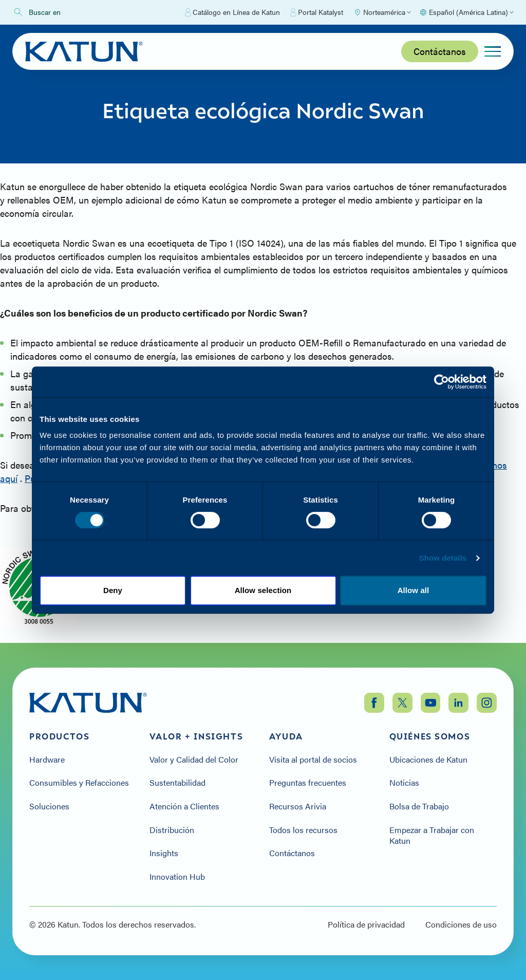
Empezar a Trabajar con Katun (432, 835)
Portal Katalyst (317, 12)
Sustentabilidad (177, 783)
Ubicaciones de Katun (428, 760)
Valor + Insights (196, 736)
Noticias (404, 783)
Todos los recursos (303, 830)
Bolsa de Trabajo (419, 806)
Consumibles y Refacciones (79, 783)
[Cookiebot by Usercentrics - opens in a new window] (442, 382)
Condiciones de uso (461, 924)
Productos (59, 736)
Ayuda (286, 736)
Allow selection (263, 590)
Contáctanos (440, 51)
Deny (113, 590)
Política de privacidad (366, 924)
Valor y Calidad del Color (194, 760)
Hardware (47, 760)
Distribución (172, 830)
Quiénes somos (430, 736)
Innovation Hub (177, 877)
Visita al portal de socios (313, 760)
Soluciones (49, 806)
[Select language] (466, 12)
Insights (164, 853)
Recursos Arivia (298, 806)
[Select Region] (382, 12)
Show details (443, 558)
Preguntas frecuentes (308, 783)
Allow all (414, 590)
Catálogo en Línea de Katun (232, 12)
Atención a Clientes (184, 806)
